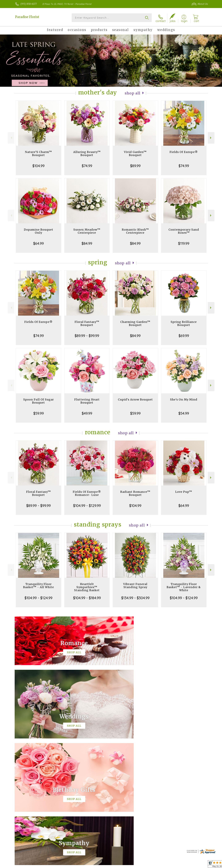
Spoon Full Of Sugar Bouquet (39, 400)
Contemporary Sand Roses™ (184, 231)
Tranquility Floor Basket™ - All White (39, 585)
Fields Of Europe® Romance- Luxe (87, 493)
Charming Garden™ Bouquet (135, 323)
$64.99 (38, 243)
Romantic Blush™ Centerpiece (135, 231)
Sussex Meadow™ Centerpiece (87, 231)
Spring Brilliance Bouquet (184, 323)
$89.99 (135, 165)
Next (211, 137)
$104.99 (38, 165)
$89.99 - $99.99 (87, 335)
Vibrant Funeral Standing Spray (135, 585)
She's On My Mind (184, 399)
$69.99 (184, 335)
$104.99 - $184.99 (87, 597)
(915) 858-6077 (29, 4)
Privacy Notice (155, 863)
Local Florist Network (177, 863)
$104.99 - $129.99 (87, 505)
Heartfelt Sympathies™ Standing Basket (87, 586)
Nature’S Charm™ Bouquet (38, 153)
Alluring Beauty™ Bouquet (87, 153)
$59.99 (39, 413)
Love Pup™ (184, 491)
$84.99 (87, 243)
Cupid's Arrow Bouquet (135, 399)
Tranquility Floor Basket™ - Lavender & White (184, 586)
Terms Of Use (137, 863)
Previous (11, 137)
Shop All (133, 92)
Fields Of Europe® (184, 151)
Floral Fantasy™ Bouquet (87, 323)
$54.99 (184, 413)
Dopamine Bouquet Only (39, 231)
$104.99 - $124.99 (38, 597)
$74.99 (87, 165)
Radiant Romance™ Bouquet (135, 493)
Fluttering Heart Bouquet (87, 400)
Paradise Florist (27, 17)
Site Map (196, 863)
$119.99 (184, 243)
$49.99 (87, 413)
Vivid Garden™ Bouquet (135, 153)
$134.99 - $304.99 (135, 597)
